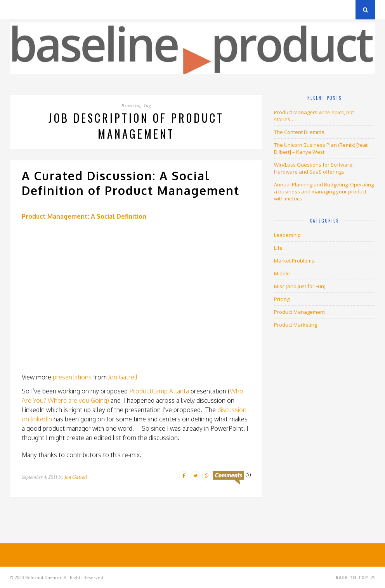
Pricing (282, 299)
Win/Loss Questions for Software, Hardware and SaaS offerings (314, 168)
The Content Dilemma (299, 132)
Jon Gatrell (123, 377)
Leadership (287, 235)
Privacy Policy (64, 10)
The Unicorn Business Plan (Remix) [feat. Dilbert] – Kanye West (321, 148)
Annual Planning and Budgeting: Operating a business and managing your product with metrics (324, 191)
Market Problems (294, 261)
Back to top (355, 577)
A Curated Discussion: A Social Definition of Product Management (131, 183)
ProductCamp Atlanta (159, 391)
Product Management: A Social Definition (84, 216)
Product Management (299, 312)
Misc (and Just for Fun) (300, 286)
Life (278, 248)
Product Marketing (296, 325)
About (103, 10)
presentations (72, 377)
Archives (22, 10)
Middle (282, 273)
